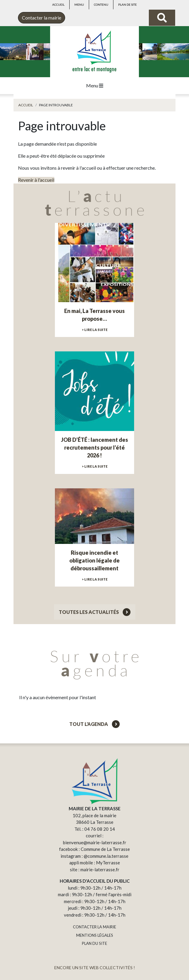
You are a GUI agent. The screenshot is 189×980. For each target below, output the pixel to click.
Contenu (101, 5)
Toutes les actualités (95, 612)
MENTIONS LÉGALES (95, 935)
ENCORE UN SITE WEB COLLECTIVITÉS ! (95, 968)
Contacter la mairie (42, 18)
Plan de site (127, 5)
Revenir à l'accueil (36, 180)
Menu (79, 5)
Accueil (58, 5)
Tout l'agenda (94, 724)
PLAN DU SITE (94, 943)
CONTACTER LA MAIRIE (94, 927)
